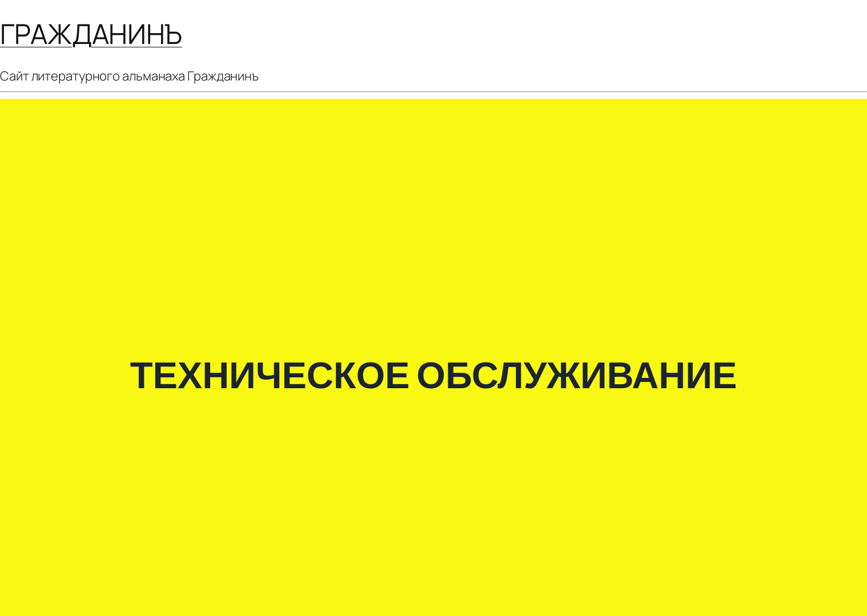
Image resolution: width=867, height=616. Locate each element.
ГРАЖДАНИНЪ (91, 33)
